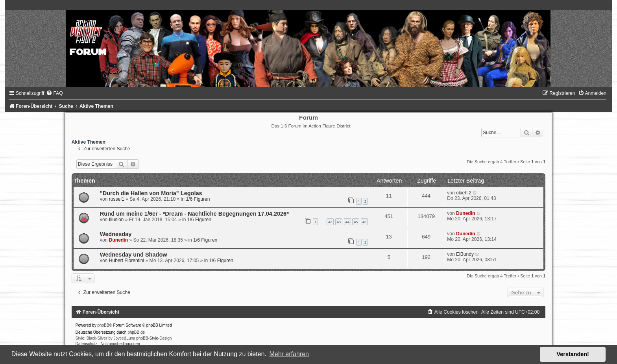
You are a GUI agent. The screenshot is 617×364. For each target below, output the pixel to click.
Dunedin (466, 213)
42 (330, 222)
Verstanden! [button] (573, 354)
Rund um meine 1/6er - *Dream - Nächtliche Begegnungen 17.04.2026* (194, 214)
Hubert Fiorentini (127, 261)
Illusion (116, 220)
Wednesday (116, 234)
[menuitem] (54, 93)
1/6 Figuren (198, 199)
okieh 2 (464, 193)
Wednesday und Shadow (134, 255)
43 (339, 222)
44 (347, 222)
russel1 (117, 199)
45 (356, 222)
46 (364, 222)
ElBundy (465, 254)
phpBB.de (136, 332)
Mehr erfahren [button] (289, 354)
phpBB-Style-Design (154, 338)
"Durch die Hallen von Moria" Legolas (151, 193)
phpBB (103, 325)
